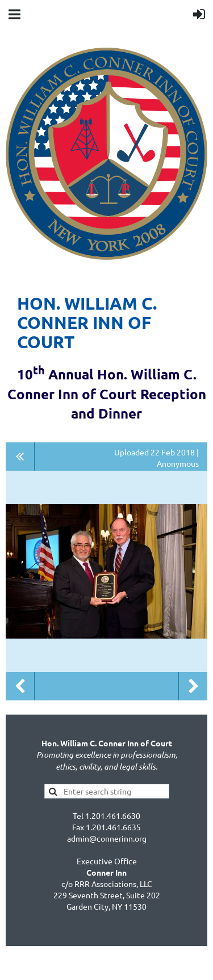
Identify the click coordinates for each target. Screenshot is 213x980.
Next (193, 686)
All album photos (20, 457)
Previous (20, 686)
